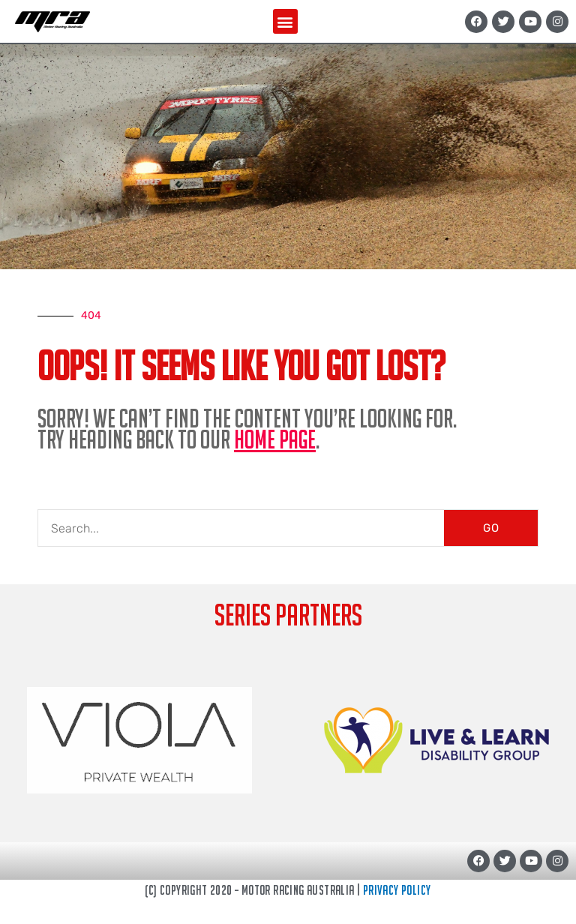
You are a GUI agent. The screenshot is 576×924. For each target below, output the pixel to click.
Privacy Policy (397, 890)
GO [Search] (491, 528)
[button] (285, 21)
